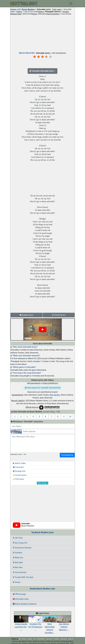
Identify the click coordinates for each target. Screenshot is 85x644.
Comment (18, 467)
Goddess (18, 553)
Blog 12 (71, 639)
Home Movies (20, 572)
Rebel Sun (18, 558)
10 (70, 416)
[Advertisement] (43, 33)
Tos (35, 639)
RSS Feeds (41, 639)
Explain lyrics (26, 315)
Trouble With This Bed (23, 577)
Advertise (64, 639)
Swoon (17, 582)
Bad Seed (18, 562)
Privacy (24, 639)
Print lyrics (19, 479)
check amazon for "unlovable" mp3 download (42, 388)
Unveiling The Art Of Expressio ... (35, 624)
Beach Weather (28, 9)
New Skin (18, 567)
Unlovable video (21, 599)
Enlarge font (19, 471)
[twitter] (20, 639)
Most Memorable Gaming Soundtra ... (50, 626)
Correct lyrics (59, 315)
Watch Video (19, 463)
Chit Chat (18, 538)
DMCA (30, 639)
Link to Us (49, 639)
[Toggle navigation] (71, 3)
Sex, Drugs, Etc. (20, 543)
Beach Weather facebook (25, 604)
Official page (19, 594)
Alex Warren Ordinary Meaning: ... (64, 624)
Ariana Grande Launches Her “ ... (21, 624)
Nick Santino (55, 395)
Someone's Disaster (22, 548)
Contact (56, 639)
